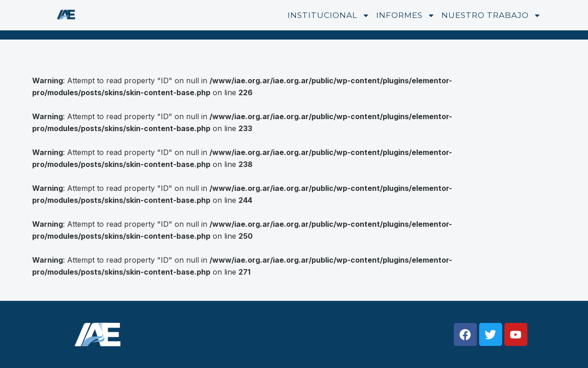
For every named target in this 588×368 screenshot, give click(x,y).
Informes (406, 15)
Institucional (329, 15)
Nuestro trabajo (491, 15)
